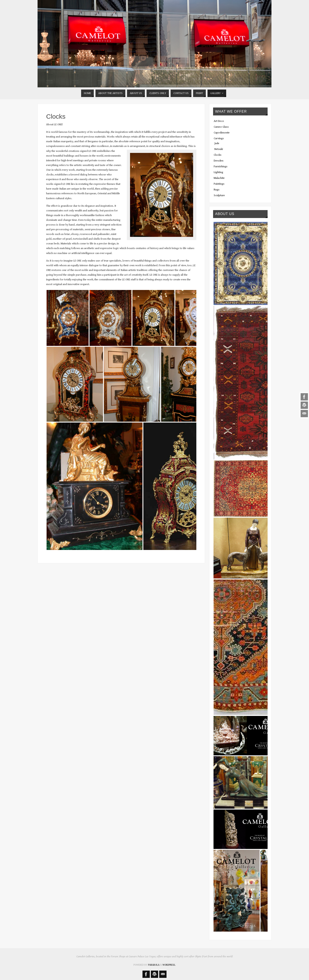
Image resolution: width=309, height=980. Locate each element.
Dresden (219, 161)
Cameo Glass (221, 127)
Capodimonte (222, 133)
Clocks (218, 155)
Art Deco (219, 121)
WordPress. (169, 965)
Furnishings (221, 167)
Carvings (219, 138)
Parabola (154, 965)
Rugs (217, 190)
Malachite (219, 178)
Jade (217, 143)
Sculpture (219, 195)
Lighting (218, 172)
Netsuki (219, 149)
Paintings (219, 184)
